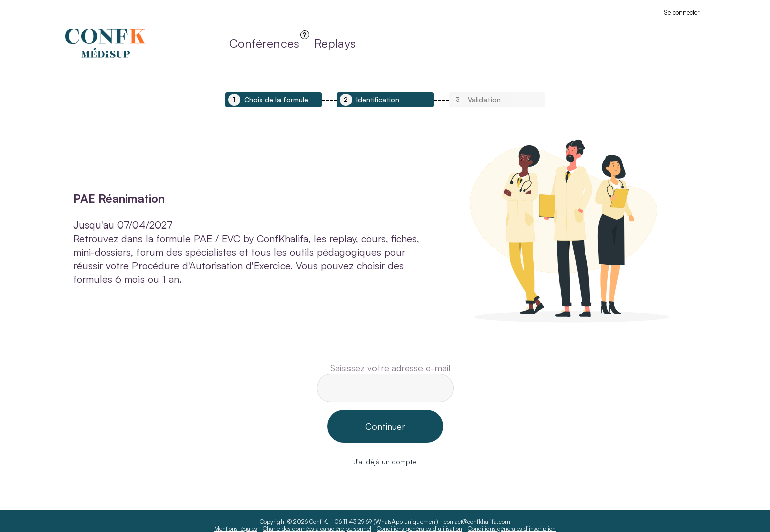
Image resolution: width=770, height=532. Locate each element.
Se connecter (682, 12)
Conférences (264, 46)
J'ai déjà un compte (385, 461)
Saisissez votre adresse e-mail (390, 368)
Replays (335, 43)
